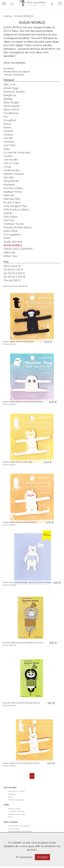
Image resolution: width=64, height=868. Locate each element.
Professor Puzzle (14, 224)
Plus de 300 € (12, 280)
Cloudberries (11, 113)
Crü (6, 117)
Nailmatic (9, 195)
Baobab (8, 99)
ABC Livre (9, 85)
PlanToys (9, 220)
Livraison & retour (16, 811)
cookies (24, 846)
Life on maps (11, 163)
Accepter (42, 857)
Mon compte (14, 829)
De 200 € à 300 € (14, 277)
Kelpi (6, 149)
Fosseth (8, 131)
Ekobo (7, 127)
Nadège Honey (13, 192)
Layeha (8, 156)
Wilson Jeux (11, 256)
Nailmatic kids (12, 199)
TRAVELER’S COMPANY (18, 249)
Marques (12, 794)
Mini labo (9, 177)
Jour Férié (9, 145)
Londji (7, 167)
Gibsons (8, 135)
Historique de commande (20, 831)
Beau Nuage (11, 102)
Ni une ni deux (12, 202)
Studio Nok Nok (13, 242)
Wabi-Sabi (9, 252)
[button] (4, 3)
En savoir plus (24, 857)
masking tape (12, 170)
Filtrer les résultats (14, 63)
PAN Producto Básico (17, 210)
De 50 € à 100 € (13, 270)
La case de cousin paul (17, 152)
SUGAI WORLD (13, 245)
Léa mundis (11, 160)
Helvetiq (9, 142)
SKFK (7, 238)
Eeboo (8, 124)
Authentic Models (14, 92)
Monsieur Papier (13, 188)
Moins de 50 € (12, 266)
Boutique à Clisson (17, 791)
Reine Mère (11, 231)
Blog (10, 797)
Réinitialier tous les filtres (16, 286)
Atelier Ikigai (11, 88)
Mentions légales (16, 800)
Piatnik (8, 213)
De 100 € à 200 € (14, 273)
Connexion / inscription (19, 826)
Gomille (8, 138)
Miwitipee (9, 185)
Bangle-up (10, 95)
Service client (14, 809)
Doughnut (10, 120)
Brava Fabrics (11, 110)
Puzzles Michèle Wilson (18, 227)
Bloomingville (12, 106)
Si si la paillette (12, 235)
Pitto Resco (11, 217)
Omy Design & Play (15, 206)
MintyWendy (11, 181)
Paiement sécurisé (17, 814)
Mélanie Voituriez (14, 174)
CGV (10, 817)
